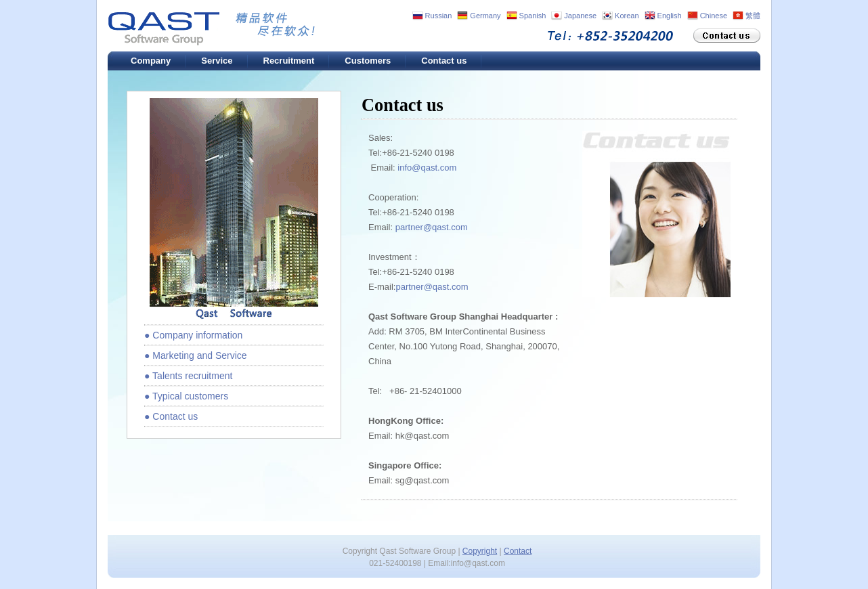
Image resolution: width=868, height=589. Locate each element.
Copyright (480, 551)
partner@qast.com (432, 227)
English (670, 16)
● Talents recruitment (188, 376)
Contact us (444, 61)
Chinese (714, 16)
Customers (368, 61)
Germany (485, 16)
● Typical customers (186, 396)
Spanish (533, 16)
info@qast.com (427, 168)
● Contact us (171, 416)
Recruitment (289, 61)
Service (217, 61)
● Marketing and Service (196, 355)
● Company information (193, 335)
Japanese (580, 16)
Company (151, 61)
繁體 (753, 16)
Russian (439, 16)
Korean (627, 16)
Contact (518, 551)
